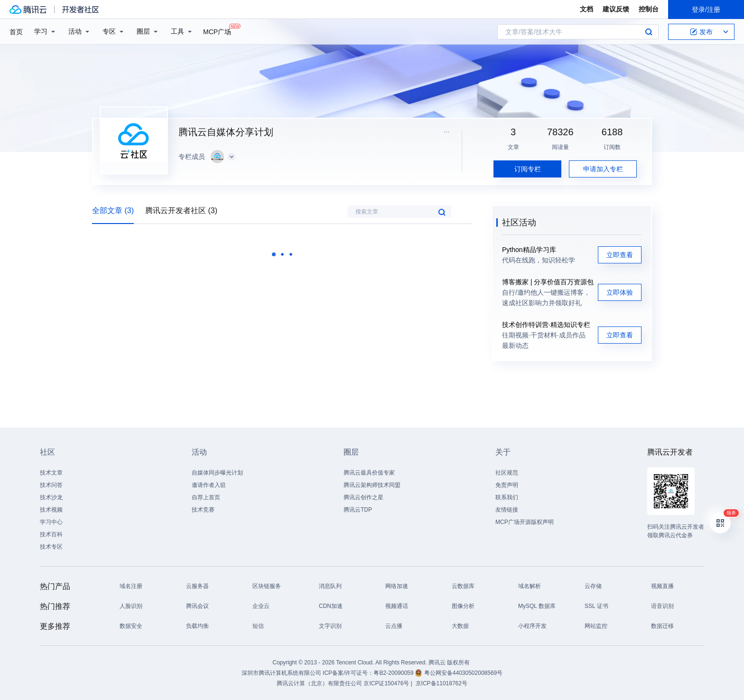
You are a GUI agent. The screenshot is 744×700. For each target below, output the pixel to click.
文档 (586, 9)
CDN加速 (331, 606)
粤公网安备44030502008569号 (463, 673)
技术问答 (51, 485)
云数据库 (463, 586)
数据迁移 (662, 626)
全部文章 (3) (113, 210)
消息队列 (330, 586)
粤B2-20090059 (394, 673)
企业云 (261, 606)
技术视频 (51, 510)
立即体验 (620, 292)
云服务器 (197, 586)
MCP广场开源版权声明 (525, 522)
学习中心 (51, 522)
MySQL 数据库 (537, 606)
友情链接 (507, 510)
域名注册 (131, 586)
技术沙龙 (51, 497)
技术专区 (51, 547)
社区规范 (507, 473)
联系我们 (507, 497)
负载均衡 (197, 626)
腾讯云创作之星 (363, 497)
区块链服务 (267, 586)
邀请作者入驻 (209, 485)
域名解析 (530, 586)
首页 (16, 32)
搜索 (649, 32)
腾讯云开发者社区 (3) (181, 210)
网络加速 (397, 586)
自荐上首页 (206, 497)
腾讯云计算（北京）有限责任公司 (319, 683)
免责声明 (507, 485)
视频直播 (662, 586)
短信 (258, 626)
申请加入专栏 (603, 169)
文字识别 (330, 626)
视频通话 (397, 606)
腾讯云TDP (358, 510)
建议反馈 (616, 9)
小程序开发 (532, 626)
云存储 (593, 586)
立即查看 (620, 255)
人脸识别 (131, 606)
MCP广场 (217, 31)
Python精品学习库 (529, 250)
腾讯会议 (197, 606)
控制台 (649, 9)
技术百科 (51, 534)
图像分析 (463, 606)
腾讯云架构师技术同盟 (372, 485)
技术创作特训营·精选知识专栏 (546, 325)
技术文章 (51, 473)
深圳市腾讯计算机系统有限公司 (281, 673)
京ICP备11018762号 (442, 683)
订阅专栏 (528, 169)
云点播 (394, 626)
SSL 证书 (596, 606)
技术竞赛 (203, 510)
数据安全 (131, 626)
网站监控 (596, 626)
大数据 (460, 626)
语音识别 (662, 606)
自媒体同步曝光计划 (217, 473)
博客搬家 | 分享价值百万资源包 (548, 282)
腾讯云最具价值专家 (369, 473)
